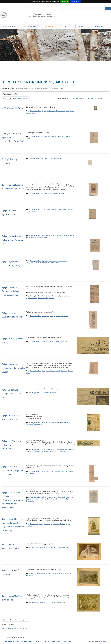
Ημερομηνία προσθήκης (96, 99)
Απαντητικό (45, 316)
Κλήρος (71, 210)
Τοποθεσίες (44, 452)
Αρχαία (44, 450)
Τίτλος (73, 99)
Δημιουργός (80, 99)
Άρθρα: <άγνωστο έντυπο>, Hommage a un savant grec (12, 470)
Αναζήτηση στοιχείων (42, 89)
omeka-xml (21, 628)
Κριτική (62, 296)
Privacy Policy (75, 2)
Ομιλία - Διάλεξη (31, 211)
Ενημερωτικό (46, 210)
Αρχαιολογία (46, 422)
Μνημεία (68, 296)
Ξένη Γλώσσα (62, 261)
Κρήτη (68, 524)
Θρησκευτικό (60, 111)
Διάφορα (44, 136)
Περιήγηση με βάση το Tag (24, 89)
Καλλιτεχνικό (30, 113)
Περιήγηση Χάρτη (57, 89)
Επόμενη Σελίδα (23, 98)
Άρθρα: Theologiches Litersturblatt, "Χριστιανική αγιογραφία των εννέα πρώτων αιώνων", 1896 (12, 500)
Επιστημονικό (61, 136)
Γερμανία (45, 261)
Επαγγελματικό (47, 296)
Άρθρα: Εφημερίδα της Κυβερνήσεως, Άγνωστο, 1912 (12, 240)
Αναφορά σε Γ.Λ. (35, 111)
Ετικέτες (66, 26)
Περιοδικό (44, 263)
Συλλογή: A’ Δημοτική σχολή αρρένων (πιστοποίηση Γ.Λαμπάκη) (13, 137)
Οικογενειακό (58, 158)
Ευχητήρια (45, 111)
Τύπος (40, 211)
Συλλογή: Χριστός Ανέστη (13, 108)
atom (3, 628)
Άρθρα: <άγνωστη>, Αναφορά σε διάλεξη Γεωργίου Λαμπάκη (10, 291)
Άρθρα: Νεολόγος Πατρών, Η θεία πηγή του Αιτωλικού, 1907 (13, 445)
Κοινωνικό (37, 499)
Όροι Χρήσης (99, 26)
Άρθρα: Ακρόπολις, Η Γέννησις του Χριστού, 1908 (11, 394)
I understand (65, 2)
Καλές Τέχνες (70, 111)
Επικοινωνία (81, 26)
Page (7, 98)
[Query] (86, 9)
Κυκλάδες (54, 573)
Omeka (104, 641)
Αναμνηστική (34, 524)
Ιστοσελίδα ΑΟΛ (30, 26)
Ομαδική (61, 573)
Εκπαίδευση (52, 136)
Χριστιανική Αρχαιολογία (39, 237)
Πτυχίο (28, 138)
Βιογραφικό (46, 235)
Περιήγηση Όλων (8, 89)
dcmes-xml (9, 628)
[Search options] (106, 9)
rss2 (26, 628)
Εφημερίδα (55, 210)
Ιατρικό (50, 158)
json (15, 628)
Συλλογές (48, 26)
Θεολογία (52, 111)
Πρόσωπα (69, 136)
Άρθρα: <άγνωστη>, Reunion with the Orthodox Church (13, 368)
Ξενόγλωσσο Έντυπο (33, 263)
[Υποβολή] (109, 9)
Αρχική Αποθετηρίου (9, 26)
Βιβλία (44, 471)
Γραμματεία (46, 341)
